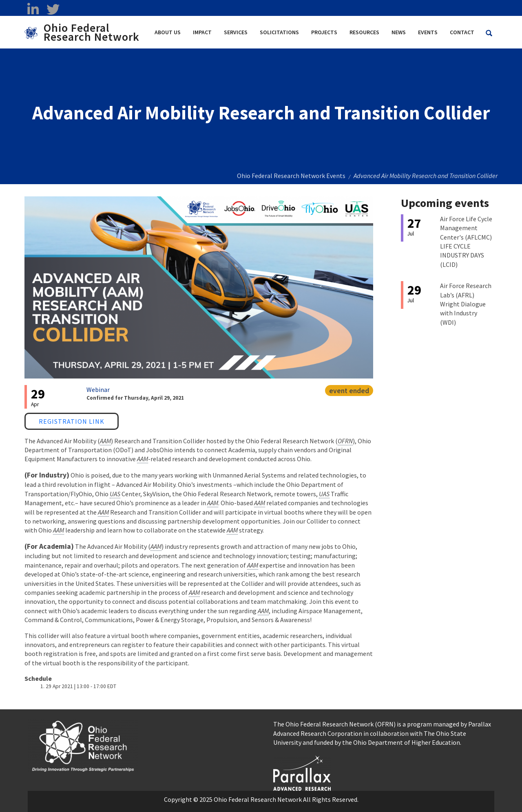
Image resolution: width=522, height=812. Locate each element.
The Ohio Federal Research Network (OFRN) (334, 724)
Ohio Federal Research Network (92, 32)
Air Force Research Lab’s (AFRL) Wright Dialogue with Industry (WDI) (466, 304)
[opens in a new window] (302, 772)
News (399, 32)
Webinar (98, 389)
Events (428, 32)
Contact (462, 32)
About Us (168, 32)
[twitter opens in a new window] (53, 9)
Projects (324, 32)
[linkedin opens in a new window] (33, 9)
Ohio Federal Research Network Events (291, 176)
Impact (202, 32)
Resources (364, 32)
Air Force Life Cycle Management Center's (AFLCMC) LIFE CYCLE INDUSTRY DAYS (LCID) (466, 242)
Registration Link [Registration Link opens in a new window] (72, 421)
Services (236, 32)
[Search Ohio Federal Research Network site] (489, 33)
